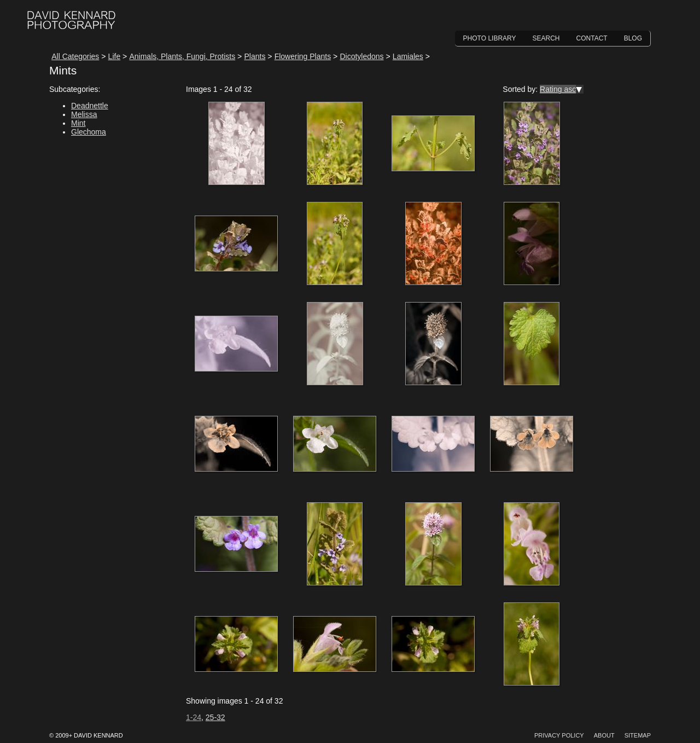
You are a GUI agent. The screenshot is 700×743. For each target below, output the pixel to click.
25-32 (215, 717)
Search (546, 38)
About (604, 735)
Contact (592, 38)
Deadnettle (90, 106)
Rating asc (558, 89)
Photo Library (490, 38)
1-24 (194, 717)
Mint (78, 123)
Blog (633, 38)
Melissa (84, 114)
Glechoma (89, 132)
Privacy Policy (559, 735)
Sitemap (638, 735)
